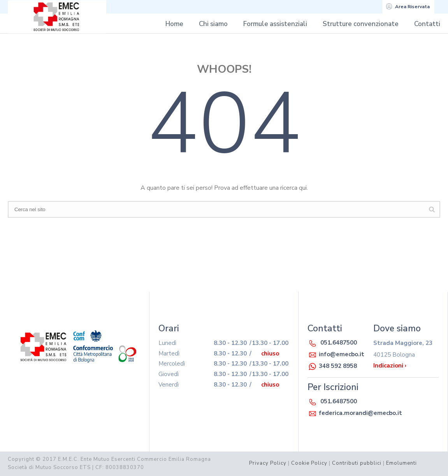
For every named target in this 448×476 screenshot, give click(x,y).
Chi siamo (213, 24)
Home (174, 24)
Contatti (427, 24)
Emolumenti (401, 463)
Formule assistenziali (275, 24)
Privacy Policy (268, 463)
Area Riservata (408, 7)
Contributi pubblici (357, 463)
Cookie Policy (309, 463)
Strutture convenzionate (361, 24)
